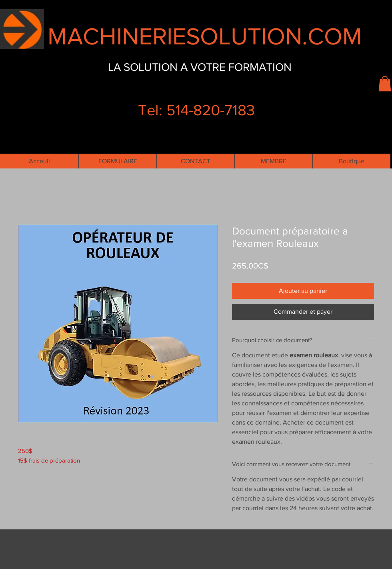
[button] (385, 84)
